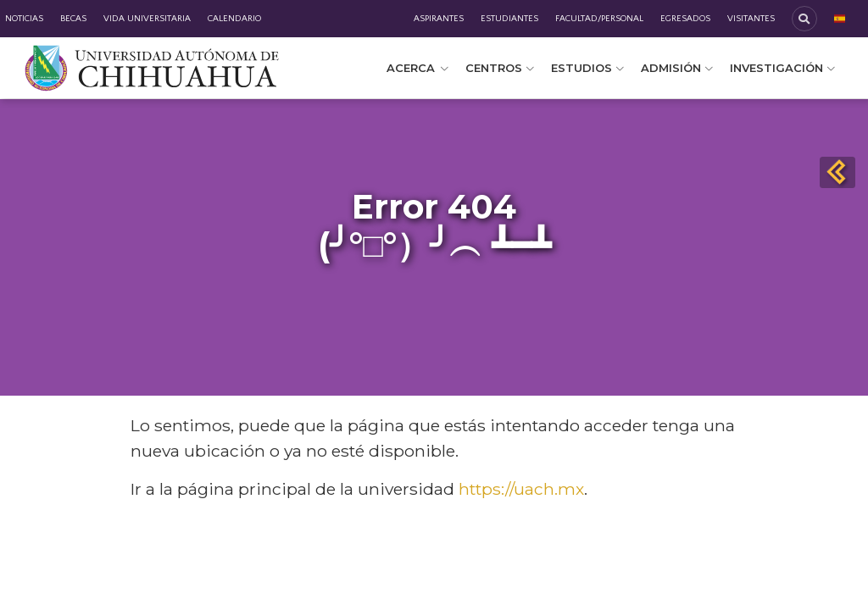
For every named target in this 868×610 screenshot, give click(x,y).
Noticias (24, 19)
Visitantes (751, 19)
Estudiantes (509, 19)
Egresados (685, 19)
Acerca (417, 68)
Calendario (234, 19)
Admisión (677, 68)
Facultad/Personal (599, 19)
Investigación (782, 68)
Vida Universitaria (147, 19)
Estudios (587, 68)
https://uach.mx (521, 489)
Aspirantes (439, 19)
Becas (73, 19)
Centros (500, 68)
